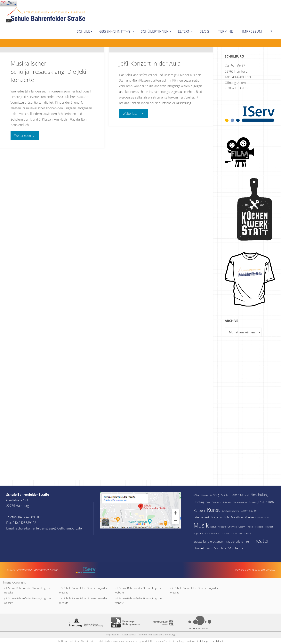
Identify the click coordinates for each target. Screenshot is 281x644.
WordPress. (268, 570)
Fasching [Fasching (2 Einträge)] (199, 502)
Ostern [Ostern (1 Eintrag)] (242, 527)
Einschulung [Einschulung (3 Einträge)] (260, 495)
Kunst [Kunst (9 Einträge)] (213, 510)
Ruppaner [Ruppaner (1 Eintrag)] (199, 534)
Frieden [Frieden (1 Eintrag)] (227, 502)
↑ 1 (5, 588)
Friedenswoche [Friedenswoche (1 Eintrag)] (240, 502)
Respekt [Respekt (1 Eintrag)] (259, 527)
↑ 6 (116, 598)
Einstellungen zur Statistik (209, 641)
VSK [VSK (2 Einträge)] (231, 548)
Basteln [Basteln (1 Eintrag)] (224, 495)
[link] (271, 31)
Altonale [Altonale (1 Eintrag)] (205, 495)
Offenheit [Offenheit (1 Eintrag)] (232, 527)
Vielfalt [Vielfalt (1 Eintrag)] (210, 549)
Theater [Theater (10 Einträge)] (260, 541)
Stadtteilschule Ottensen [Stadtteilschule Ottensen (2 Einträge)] (209, 541)
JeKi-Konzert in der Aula (150, 136)
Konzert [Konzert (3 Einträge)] (199, 510)
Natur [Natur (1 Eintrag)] (213, 527)
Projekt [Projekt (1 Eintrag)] (250, 527)
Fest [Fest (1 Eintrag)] (208, 502)
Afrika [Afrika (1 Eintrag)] (196, 495)
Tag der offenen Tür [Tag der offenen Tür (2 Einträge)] (238, 541)
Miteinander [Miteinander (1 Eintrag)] (263, 518)
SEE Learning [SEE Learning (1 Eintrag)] (245, 534)
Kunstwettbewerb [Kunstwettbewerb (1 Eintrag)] (230, 511)
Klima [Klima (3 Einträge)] (270, 502)
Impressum (112, 635)
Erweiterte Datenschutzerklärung (157, 635)
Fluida (253, 570)
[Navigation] (8, 3)
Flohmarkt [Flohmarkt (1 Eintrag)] (217, 502)
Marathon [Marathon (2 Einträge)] (237, 517)
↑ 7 (172, 588)
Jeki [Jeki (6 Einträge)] (261, 501)
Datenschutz (129, 635)
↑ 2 (5, 598)
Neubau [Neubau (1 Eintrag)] (222, 527)
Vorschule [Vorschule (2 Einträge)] (221, 548)
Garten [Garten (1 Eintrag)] (252, 502)
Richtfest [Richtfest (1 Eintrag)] (269, 527)
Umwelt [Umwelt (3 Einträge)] (199, 548)
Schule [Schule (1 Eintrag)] (234, 534)
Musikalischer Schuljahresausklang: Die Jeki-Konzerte (49, 144)
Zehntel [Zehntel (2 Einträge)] (239, 548)
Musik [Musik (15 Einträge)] (201, 525)
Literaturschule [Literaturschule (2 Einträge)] (220, 517)
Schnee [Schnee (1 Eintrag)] (225, 534)
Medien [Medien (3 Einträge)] (250, 517)
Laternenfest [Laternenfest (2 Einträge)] (201, 517)
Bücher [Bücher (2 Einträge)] (234, 495)
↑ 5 (116, 588)
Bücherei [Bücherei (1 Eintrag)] (245, 495)
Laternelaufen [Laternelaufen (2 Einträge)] (249, 511)
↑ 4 (61, 598)
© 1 (9, 21)
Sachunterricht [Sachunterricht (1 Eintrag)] (213, 534)
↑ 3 (61, 588)
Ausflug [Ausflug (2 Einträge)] (215, 495)
